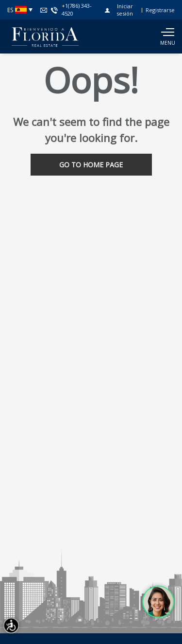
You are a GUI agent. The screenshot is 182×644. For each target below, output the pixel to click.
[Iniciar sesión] (121, 10)
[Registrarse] (160, 10)
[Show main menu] (167, 36)
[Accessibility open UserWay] (11, 626)
